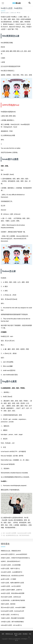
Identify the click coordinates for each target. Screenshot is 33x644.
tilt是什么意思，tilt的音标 (8, 604)
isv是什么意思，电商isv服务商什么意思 (12, 583)
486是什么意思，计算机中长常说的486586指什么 (15, 558)
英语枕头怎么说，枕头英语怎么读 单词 (12, 576)
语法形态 (25, 634)
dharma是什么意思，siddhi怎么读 (11, 597)
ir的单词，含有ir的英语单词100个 (11, 561)
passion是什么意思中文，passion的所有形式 (14, 554)
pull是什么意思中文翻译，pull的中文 (12, 590)
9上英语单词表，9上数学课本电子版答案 (13, 600)
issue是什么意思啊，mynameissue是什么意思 (18, 533)
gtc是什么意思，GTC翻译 (8, 579)
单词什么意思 (18, 634)
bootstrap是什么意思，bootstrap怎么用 (12, 611)
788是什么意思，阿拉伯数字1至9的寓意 (13, 618)
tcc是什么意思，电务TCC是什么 (10, 568)
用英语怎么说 (9, 634)
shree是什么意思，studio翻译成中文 (12, 572)
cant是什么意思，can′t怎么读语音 (11, 586)
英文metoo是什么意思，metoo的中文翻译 (13, 607)
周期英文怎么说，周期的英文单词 (11, 551)
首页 (3, 634)
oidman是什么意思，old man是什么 (11, 625)
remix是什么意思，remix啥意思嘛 (11, 565)
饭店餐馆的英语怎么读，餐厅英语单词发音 (18, 535)
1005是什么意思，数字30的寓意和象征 (12, 622)
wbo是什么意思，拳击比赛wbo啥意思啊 (13, 593)
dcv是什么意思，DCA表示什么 (10, 615)
